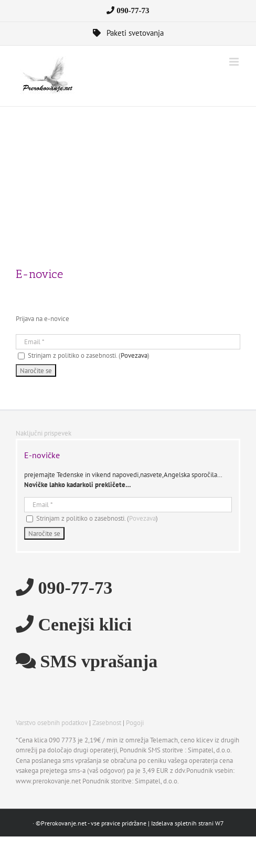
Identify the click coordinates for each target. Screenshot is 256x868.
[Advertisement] (128, 185)
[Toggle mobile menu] (235, 62)
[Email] (128, 342)
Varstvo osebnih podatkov (52, 723)
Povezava (134, 355)
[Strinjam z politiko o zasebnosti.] (21, 356)
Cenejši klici (83, 624)
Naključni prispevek (44, 433)
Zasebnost (107, 723)
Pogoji (135, 723)
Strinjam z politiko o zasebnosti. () (84, 355)
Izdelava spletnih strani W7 (188, 823)
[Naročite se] (36, 370)
